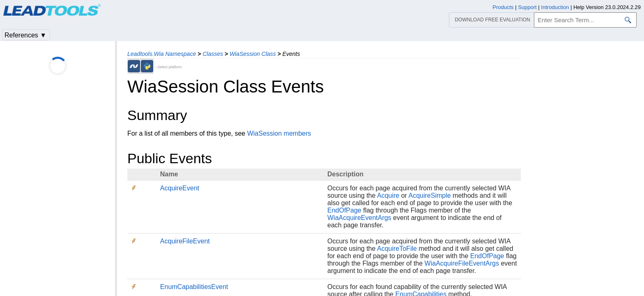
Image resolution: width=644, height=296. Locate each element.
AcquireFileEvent (185, 241)
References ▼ (25, 35)
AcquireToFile (397, 249)
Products (503, 7)
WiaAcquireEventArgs (359, 218)
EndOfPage (344, 210)
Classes (213, 54)
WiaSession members (279, 133)
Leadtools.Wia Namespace (162, 54)
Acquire (388, 195)
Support (527, 7)
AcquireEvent (180, 188)
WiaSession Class (253, 54)
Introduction (555, 7)
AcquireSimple (429, 195)
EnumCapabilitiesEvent (194, 287)
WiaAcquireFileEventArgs (462, 263)
